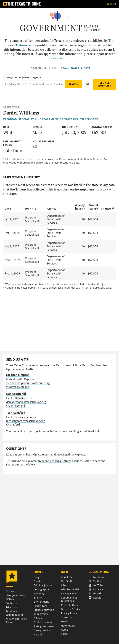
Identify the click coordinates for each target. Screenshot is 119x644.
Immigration (41, 614)
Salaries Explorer (92, 28)
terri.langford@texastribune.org (26, 421)
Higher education (44, 610)
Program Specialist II (20, 119)
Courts (37, 581)
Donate (10, 591)
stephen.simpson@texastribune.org (28, 383)
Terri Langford (16, 413)
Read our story (15, 455)
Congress (39, 577)
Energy (38, 598)
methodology (28, 464)
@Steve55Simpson (18, 387)
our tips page (31, 431)
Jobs (64, 585)
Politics (38, 618)
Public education (43, 622)
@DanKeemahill (16, 406)
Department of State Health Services (69, 119)
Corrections (68, 617)
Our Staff (66, 581)
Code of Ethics (69, 605)
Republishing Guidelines (69, 599)
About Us (66, 577)
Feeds (64, 621)
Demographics (42, 589)
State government (44, 626)
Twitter (95, 581)
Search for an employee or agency (22, 77)
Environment (41, 602)
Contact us (12, 603)
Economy (39, 593)
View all (38, 634)
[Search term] (34, 84)
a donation (59, 58)
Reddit (95, 598)
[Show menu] (111, 4)
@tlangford (13, 424)
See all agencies (105, 84)
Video (64, 634)
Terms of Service (71, 609)
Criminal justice (43, 585)
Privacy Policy (69, 613)
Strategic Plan (69, 593)
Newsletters (68, 626)
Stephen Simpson (18, 375)
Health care (40, 606)
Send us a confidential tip (15, 613)
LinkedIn (96, 593)
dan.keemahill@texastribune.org (26, 402)
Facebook (96, 577)
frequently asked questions (55, 461)
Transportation (42, 630)
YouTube (96, 585)
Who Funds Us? (70, 589)
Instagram (97, 589)
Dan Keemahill (16, 394)
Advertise (11, 607)
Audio (64, 630)
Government (51, 28)
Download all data (76, 68)
